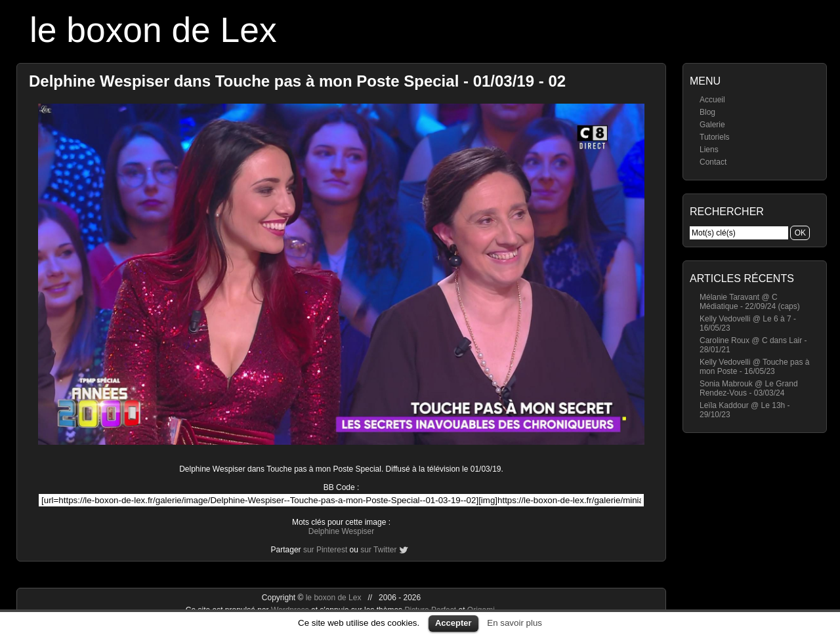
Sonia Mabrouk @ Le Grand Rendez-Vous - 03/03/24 (749, 388)
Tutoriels (715, 137)
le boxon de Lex (153, 30)
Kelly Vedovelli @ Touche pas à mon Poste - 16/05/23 (754, 367)
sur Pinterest (325, 550)
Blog (707, 112)
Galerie (712, 125)
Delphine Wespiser (342, 531)
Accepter (453, 623)
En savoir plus (514, 623)
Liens (709, 150)
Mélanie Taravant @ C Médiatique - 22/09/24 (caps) (750, 302)
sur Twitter (378, 550)
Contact (713, 162)
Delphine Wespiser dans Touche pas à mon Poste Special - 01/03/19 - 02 (297, 81)
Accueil (712, 100)
